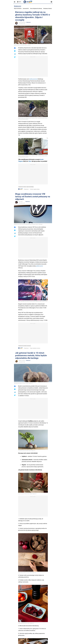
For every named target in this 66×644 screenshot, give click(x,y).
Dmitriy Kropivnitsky (22, 22)
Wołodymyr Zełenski (47, 8)
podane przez (39, 266)
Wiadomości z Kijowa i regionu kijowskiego (26, 187)
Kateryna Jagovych (22, 360)
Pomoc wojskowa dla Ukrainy (36, 8)
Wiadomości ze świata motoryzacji (25, 346)
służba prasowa (33, 79)
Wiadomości (29, 22)
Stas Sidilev (21, 202)
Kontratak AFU (26, 8)
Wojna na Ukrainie (18, 8)
